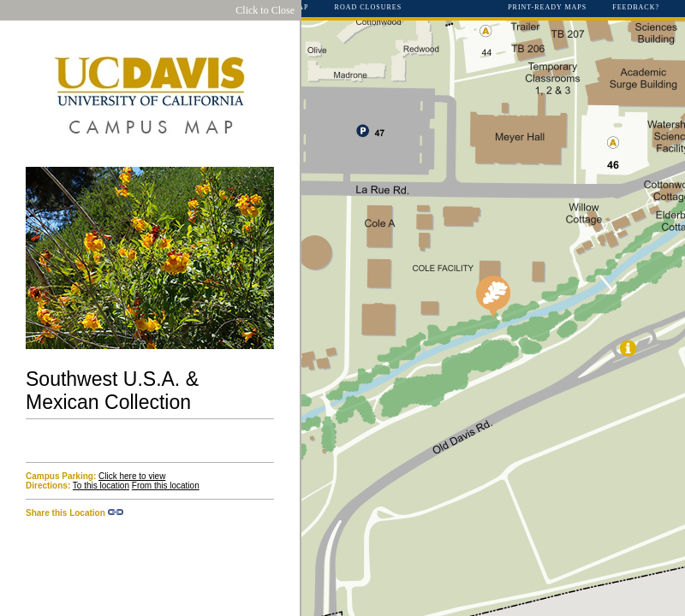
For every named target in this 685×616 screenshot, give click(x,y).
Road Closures (369, 8)
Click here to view (132, 476)
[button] (493, 297)
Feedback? (636, 8)
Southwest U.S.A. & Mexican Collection (112, 391)
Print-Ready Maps (547, 8)
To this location (101, 486)
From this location (166, 486)
